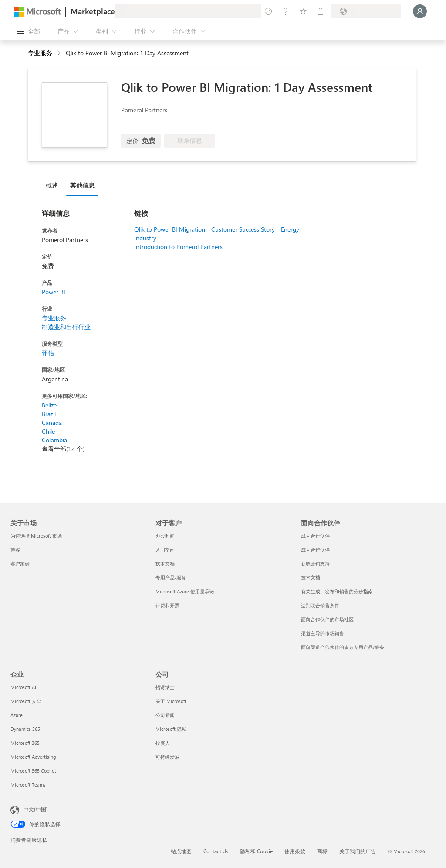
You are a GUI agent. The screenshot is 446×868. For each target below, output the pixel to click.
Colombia (54, 440)
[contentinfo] (60, 53)
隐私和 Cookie (256, 851)
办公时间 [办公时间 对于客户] (165, 536)
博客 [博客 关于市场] (15, 550)
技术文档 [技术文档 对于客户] (165, 564)
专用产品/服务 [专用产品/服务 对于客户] (171, 577)
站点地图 (181, 851)
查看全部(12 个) (63, 449)
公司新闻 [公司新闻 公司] (165, 715)
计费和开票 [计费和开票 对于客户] (167, 605)
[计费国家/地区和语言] (366, 11)
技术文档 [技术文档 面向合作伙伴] (311, 577)
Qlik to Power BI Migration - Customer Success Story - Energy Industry (217, 234)
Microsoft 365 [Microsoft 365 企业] (25, 743)
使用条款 (295, 851)
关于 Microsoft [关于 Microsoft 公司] (171, 701)
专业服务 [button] (40, 53)
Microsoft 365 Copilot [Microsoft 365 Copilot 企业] (33, 771)
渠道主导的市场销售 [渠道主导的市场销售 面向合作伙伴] (323, 633)
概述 (52, 185)
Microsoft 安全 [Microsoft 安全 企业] (26, 701)
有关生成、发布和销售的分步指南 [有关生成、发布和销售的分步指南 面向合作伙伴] (337, 591)
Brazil (49, 414)
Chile (48, 431)
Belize (49, 405)
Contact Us (216, 851)
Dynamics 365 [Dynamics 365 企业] (25, 729)
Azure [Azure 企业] (17, 715)
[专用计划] (321, 11)
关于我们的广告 (358, 851)
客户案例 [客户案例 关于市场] (20, 564)
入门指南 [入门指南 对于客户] (165, 550)
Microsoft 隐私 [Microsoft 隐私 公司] (171, 729)
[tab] (54, 185)
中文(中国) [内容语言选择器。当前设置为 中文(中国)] (36, 809)
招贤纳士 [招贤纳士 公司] (165, 687)
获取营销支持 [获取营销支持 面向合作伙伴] (315, 564)
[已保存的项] (303, 11)
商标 (322, 851)
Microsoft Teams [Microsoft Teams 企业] (28, 785)
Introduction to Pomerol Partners (178, 247)
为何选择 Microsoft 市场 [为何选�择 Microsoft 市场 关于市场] (36, 536)
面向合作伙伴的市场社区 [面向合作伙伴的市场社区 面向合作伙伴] (327, 619)
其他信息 (82, 185)
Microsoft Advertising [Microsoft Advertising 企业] (33, 757)
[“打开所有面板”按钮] (29, 31)
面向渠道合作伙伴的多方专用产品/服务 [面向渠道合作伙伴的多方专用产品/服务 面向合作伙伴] (343, 647)
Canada (52, 422)
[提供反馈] (268, 11)
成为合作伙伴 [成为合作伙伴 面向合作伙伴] (315, 536)
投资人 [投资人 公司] (163, 743)
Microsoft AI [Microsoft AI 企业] (23, 687)
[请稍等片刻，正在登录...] (420, 11)
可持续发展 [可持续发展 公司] (167, 757)
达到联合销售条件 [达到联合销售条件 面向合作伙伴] (320, 605)
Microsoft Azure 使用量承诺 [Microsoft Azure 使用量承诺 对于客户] (185, 591)
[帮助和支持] (286, 11)
